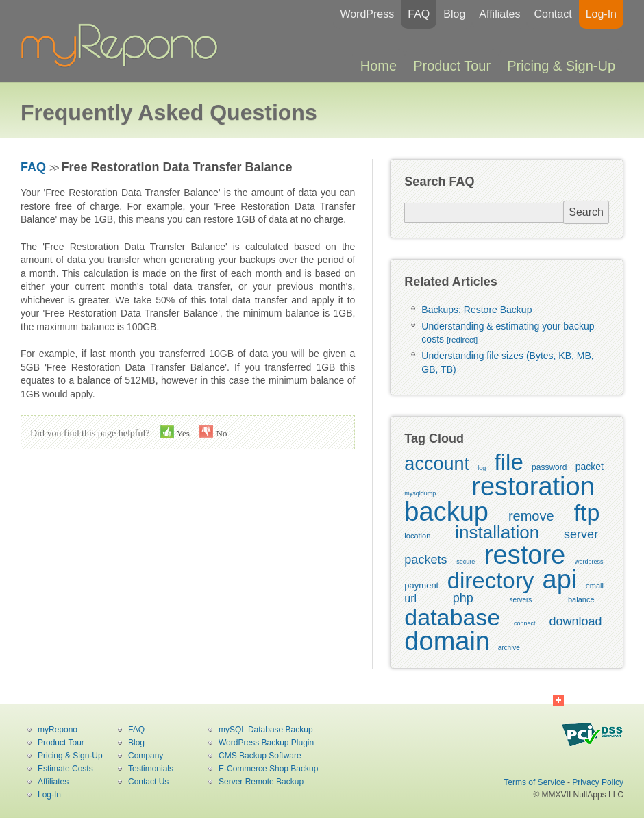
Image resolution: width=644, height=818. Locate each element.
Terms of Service (534, 782)
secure (466, 562)
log (482, 468)
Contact (553, 14)
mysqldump (420, 493)
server (581, 534)
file (509, 462)
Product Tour (452, 66)
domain (447, 641)
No (213, 432)
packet (590, 467)
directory (491, 581)
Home (379, 66)
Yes (175, 432)
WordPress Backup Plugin (266, 743)
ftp (587, 512)
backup (446, 512)
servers (521, 600)
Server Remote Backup (261, 782)
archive (509, 648)
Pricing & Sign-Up (561, 66)
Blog (454, 14)
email (595, 586)
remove (531, 516)
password (549, 467)
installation (497, 532)
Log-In (601, 14)
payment (421, 585)
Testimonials (151, 769)
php (463, 598)
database (452, 617)
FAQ (419, 14)
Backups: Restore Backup (476, 310)
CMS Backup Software (260, 756)
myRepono (58, 730)
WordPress (367, 14)
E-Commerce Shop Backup (268, 769)
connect (525, 623)
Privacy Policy (598, 782)
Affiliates (499, 14)
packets (425, 560)
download (575, 621)
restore (525, 555)
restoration (533, 486)
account (437, 464)
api (560, 580)
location (417, 536)
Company (146, 756)
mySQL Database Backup (266, 730)
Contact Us (148, 782)
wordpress (589, 562)
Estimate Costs (65, 769)
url (410, 598)
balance (581, 599)
